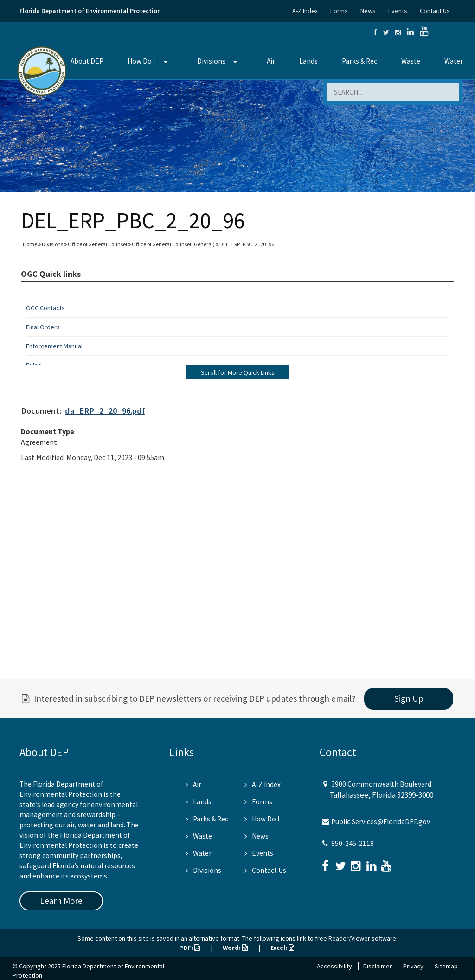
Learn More (61, 901)
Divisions (211, 61)
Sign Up (409, 698)
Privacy (413, 966)
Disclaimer (378, 966)
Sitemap (446, 966)
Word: (235, 948)
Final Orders (43, 327)
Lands (308, 61)
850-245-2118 (353, 843)
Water (454, 61)
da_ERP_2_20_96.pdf (105, 411)
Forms (339, 11)
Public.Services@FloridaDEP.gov (381, 822)
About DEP (87, 61)
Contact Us (435, 11)
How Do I (141, 61)
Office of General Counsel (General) (173, 244)
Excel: (282, 948)
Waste (411, 61)
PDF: (189, 948)
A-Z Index (305, 11)
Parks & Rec (359, 61)
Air (271, 61)
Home (30, 244)
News (368, 11)
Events (398, 11)
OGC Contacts (45, 308)
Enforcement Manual (54, 346)
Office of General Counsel (97, 244)
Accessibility (334, 966)
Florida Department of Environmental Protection (90, 11)
